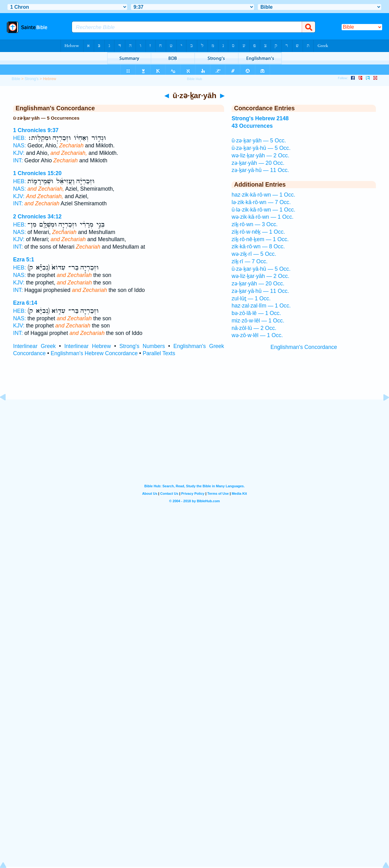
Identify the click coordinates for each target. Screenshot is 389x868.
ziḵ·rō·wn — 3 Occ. (255, 224)
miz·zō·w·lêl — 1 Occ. (258, 321)
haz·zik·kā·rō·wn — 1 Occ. (263, 195)
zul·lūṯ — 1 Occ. (251, 298)
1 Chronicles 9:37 (36, 130)
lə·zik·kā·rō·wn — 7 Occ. (261, 202)
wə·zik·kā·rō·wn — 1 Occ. (263, 217)
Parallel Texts (159, 353)
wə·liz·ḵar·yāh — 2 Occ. (260, 155)
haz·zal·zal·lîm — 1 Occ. (261, 306)
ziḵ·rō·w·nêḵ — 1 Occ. (258, 232)
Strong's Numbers (142, 346)
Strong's (32, 79)
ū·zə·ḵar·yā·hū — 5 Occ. (261, 148)
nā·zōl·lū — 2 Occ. (254, 328)
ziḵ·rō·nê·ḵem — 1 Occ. (260, 239)
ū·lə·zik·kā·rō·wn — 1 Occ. (264, 210)
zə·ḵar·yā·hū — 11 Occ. (260, 170)
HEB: (19, 138)
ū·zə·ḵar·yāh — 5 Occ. (259, 141)
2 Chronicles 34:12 (37, 217)
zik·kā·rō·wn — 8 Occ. (258, 246)
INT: (18, 160)
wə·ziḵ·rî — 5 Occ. (254, 254)
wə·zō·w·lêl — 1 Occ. (257, 335)
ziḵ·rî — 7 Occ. (250, 261)
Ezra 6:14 (25, 303)
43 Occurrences (252, 126)
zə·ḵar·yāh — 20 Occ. (258, 163)
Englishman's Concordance (304, 347)
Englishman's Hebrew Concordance (94, 353)
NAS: (19, 145)
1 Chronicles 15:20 (37, 173)
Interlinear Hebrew (87, 346)
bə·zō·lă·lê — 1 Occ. (256, 313)
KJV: (19, 153)
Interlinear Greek (34, 346)
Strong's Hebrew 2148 (260, 118)
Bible (16, 79)
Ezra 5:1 (24, 260)
